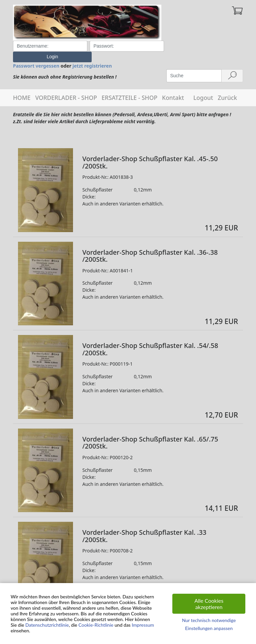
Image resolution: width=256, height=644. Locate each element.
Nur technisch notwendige (209, 620)
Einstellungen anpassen (209, 628)
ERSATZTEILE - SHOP (129, 87)
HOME (22, 87)
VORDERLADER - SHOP (66, 87)
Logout (203, 87)
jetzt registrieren (92, 55)
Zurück (227, 87)
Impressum (143, 625)
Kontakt (173, 87)
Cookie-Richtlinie (96, 625)
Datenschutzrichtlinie (47, 625)
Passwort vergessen (36, 55)
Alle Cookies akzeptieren (209, 604)
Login (205, 46)
